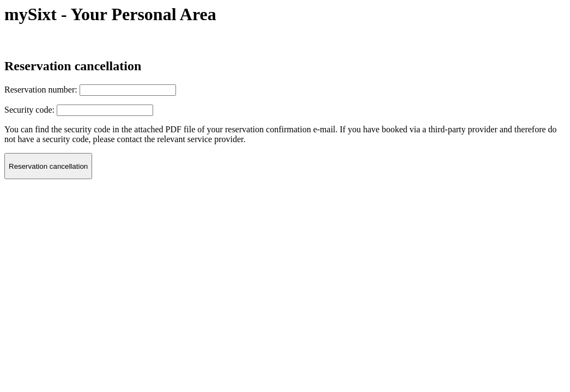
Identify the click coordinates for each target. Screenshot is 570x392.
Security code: (29, 110)
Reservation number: (41, 90)
